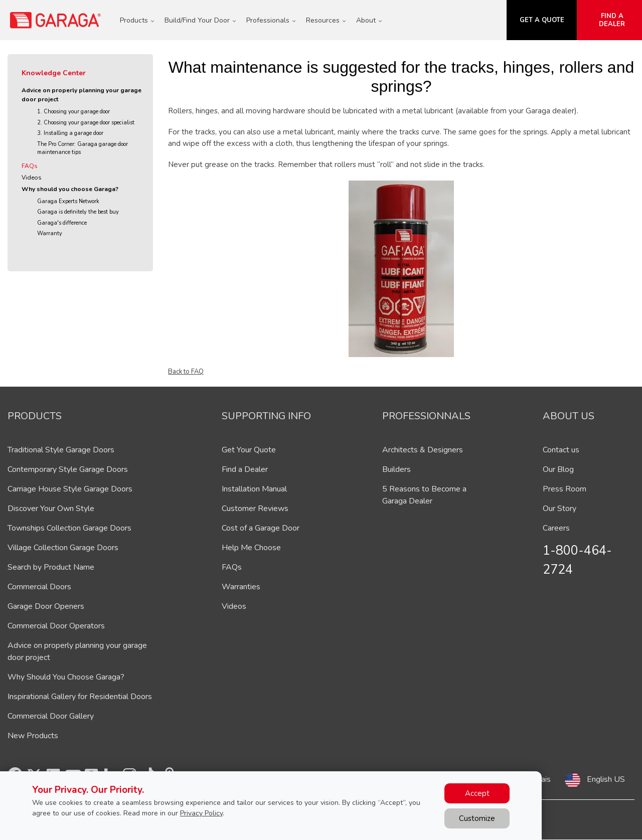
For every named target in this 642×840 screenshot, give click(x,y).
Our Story (559, 509)
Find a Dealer (245, 469)
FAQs (30, 166)
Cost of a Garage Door (261, 528)
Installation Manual (254, 489)
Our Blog (558, 469)
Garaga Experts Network (68, 201)
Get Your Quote (249, 450)
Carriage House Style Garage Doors (70, 489)
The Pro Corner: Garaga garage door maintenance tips (83, 148)
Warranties (241, 587)
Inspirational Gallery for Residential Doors (80, 697)
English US (606, 779)
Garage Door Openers (46, 606)
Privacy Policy (201, 813)
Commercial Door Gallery (51, 716)
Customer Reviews (255, 509)
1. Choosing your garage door (73, 112)
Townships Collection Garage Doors (69, 528)
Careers (556, 528)
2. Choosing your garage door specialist (86, 123)
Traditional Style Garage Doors (61, 450)
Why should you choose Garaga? (70, 189)
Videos (32, 178)
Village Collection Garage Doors (63, 548)
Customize (477, 818)
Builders (396, 469)
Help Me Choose (251, 548)
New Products (33, 736)
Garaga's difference (62, 223)
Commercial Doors (39, 587)
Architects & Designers (423, 450)
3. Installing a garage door (70, 133)
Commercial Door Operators (56, 626)
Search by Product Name (51, 567)
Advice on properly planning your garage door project (82, 95)
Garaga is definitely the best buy (78, 212)
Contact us (561, 450)
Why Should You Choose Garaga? (66, 677)
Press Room (565, 489)
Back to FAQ (186, 372)
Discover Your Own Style (51, 509)
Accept (477, 793)
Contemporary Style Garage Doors (68, 469)
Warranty (50, 233)
